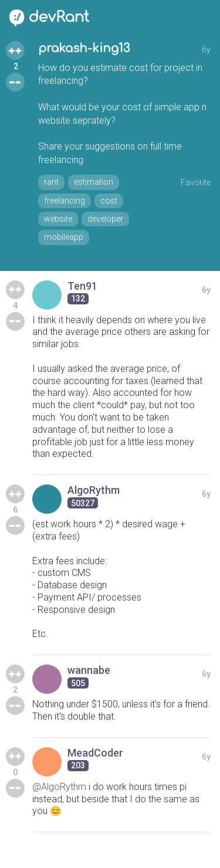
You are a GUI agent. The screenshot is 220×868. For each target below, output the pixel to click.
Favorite (196, 182)
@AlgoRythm (59, 787)
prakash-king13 (84, 48)
